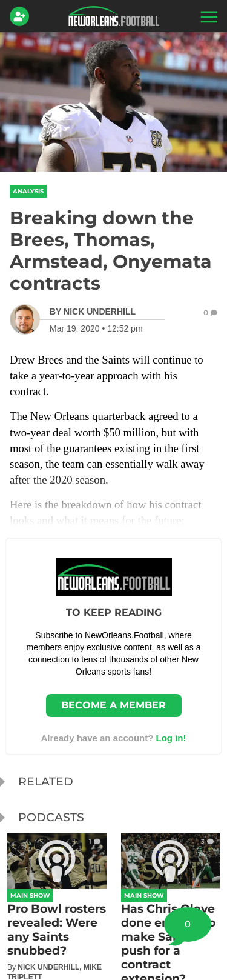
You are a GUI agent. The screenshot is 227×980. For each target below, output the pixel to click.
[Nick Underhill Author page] (93, 312)
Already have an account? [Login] (113, 738)
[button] (208, 16)
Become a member (113, 705)
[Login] (22, 16)
